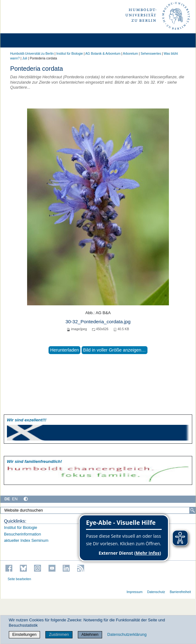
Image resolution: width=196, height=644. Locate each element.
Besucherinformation (23, 534)
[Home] (23, 40)
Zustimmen (59, 634)
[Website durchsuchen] (98, 510)
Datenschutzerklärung (127, 634)
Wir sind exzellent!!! (27, 420)
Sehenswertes (151, 54)
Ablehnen (90, 634)
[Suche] (193, 510)
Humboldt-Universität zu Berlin (32, 54)
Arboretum (130, 54)
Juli (25, 58)
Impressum (135, 592)
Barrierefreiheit (180, 592)
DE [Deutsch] (7, 499)
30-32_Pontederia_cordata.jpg (98, 322)
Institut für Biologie (70, 54)
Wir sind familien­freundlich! (35, 461)
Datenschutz (156, 592)
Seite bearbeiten (19, 579)
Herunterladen (64, 350)
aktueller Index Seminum (26, 540)
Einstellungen (24, 634)
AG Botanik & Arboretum (103, 54)
